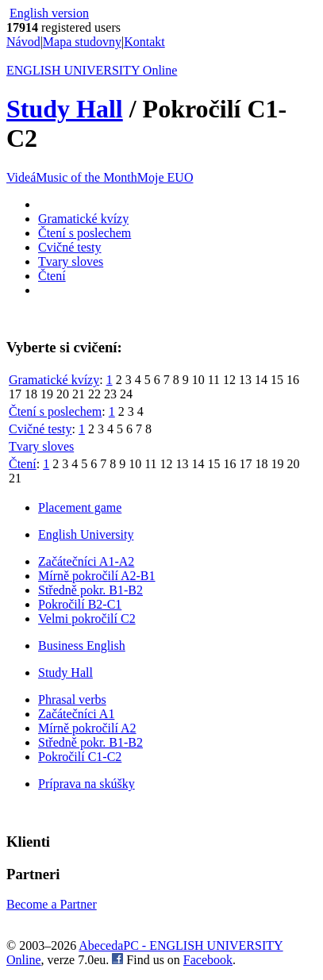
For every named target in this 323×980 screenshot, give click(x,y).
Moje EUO (165, 177)
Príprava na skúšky (87, 784)
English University (86, 534)
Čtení (52, 276)
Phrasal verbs (72, 699)
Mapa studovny (82, 42)
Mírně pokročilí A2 (87, 728)
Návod (23, 42)
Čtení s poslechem (85, 233)
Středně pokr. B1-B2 (90, 590)
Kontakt (144, 42)
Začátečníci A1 (76, 714)
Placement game (80, 507)
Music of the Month (87, 177)
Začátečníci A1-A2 (86, 561)
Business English (82, 646)
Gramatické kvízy (83, 219)
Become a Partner (52, 904)
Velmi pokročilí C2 (87, 619)
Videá (21, 177)
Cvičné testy (70, 247)
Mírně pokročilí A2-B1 (97, 576)
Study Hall (65, 109)
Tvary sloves (71, 261)
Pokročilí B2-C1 (80, 604)
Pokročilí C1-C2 (80, 757)
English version (49, 13)
